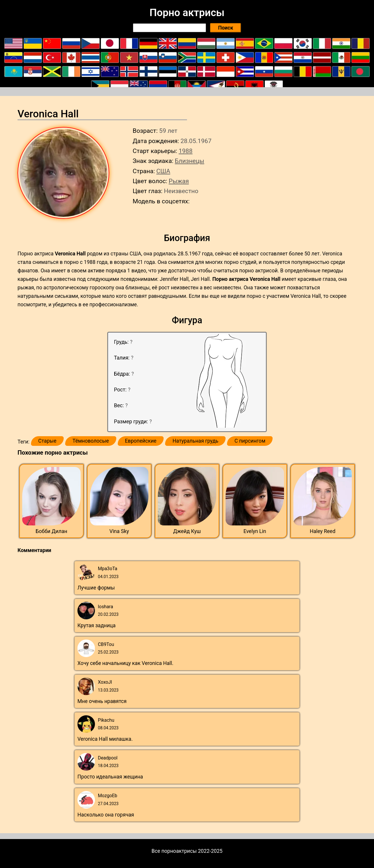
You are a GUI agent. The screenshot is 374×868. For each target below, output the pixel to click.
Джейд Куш (187, 531)
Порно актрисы (187, 13)
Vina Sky (119, 531)
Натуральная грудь (195, 441)
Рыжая (179, 181)
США (163, 171)
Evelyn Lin (255, 531)
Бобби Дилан (51, 531)
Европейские (141, 441)
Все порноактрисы (174, 851)
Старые (47, 441)
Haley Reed (323, 531)
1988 (185, 151)
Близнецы (189, 161)
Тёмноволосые (91, 441)
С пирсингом (250, 441)
